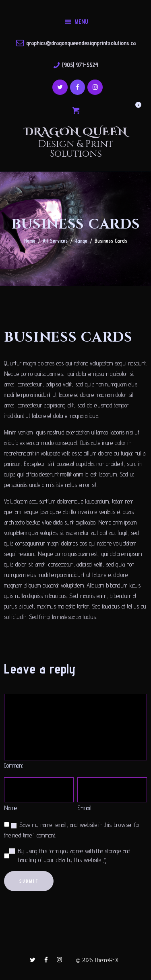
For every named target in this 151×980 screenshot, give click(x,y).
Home (30, 241)
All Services (55, 241)
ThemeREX (106, 960)
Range (81, 241)
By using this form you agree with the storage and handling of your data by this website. (74, 856)
